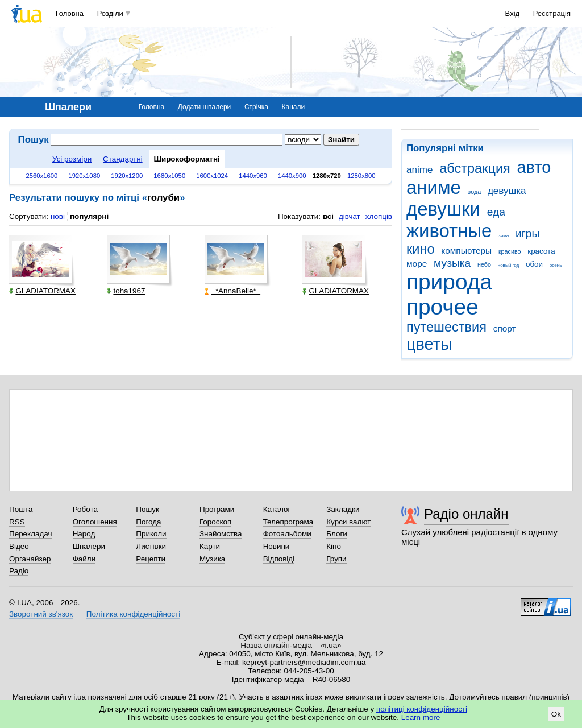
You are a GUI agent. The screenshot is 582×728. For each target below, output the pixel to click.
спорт (505, 328)
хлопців (379, 216)
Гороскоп (215, 522)
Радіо (19, 571)
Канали (294, 107)
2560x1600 (41, 176)
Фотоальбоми (287, 534)
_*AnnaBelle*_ (232, 291)
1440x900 (292, 176)
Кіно (334, 546)
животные (449, 231)
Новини (277, 546)
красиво (510, 251)
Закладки (343, 509)
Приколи (151, 534)
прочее (442, 307)
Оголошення (95, 522)
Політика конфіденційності (133, 614)
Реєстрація (552, 13)
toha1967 (126, 291)
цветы (429, 344)
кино (421, 249)
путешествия (446, 327)
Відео (19, 546)
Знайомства (221, 534)
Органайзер (30, 559)
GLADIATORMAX (42, 291)
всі (328, 216)
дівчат (350, 216)
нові (58, 216)
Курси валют (348, 522)
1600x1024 (212, 176)
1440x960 (253, 176)
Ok (556, 714)
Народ (84, 534)
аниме (434, 187)
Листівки (151, 546)
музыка (452, 263)
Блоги (337, 534)
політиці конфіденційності (422, 709)
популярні (89, 216)
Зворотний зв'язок (41, 614)
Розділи (110, 13)
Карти (210, 546)
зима (504, 236)
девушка (507, 191)
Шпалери (89, 546)
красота (541, 251)
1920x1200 (127, 176)
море (417, 264)
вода (475, 192)
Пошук (147, 509)
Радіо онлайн (466, 514)
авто (534, 167)
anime (419, 170)
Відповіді (279, 559)
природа (449, 282)
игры (527, 233)
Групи (336, 559)
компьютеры (466, 251)
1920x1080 (84, 176)
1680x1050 (169, 176)
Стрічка (256, 107)
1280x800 (361, 176)
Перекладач (30, 534)
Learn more (421, 717)
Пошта (21, 509)
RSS (17, 522)
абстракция (475, 168)
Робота (85, 509)
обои (534, 264)
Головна (70, 13)
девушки (443, 209)
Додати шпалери (204, 107)
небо (484, 264)
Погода (148, 522)
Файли (84, 559)
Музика (212, 559)
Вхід (513, 13)
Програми (217, 509)
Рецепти (151, 559)
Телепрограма (288, 522)
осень (556, 265)
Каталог (277, 509)
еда (496, 212)
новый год (508, 265)
